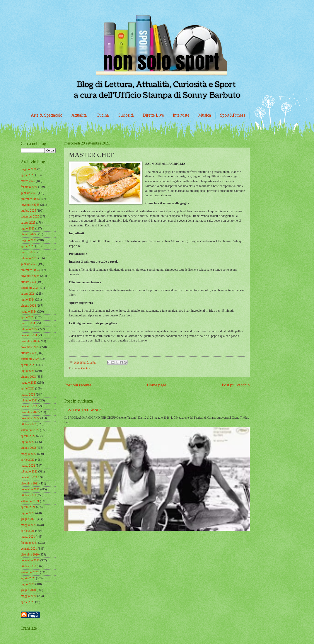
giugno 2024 (28, 306)
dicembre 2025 (30, 199)
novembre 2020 (30, 560)
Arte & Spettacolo (47, 115)
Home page (157, 385)
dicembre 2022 (30, 412)
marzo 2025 (28, 252)
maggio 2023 (29, 383)
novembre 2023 (30, 347)
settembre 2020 (30, 572)
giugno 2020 (28, 590)
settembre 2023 (30, 359)
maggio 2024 (29, 312)
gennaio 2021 (29, 549)
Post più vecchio (236, 385)
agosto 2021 (28, 507)
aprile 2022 (27, 460)
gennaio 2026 (29, 193)
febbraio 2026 (29, 187)
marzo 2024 (28, 323)
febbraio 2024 (29, 329)
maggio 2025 (29, 240)
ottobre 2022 (28, 424)
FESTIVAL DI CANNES (83, 410)
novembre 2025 (30, 205)
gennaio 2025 (29, 264)
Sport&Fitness (233, 115)
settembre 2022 (30, 430)
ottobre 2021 (28, 495)
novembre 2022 (30, 418)
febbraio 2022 (29, 472)
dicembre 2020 (30, 555)
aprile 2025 (27, 246)
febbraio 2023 (29, 400)
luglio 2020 (28, 584)
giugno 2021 (28, 519)
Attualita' (80, 115)
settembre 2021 (30, 501)
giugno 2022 (28, 448)
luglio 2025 (28, 229)
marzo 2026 (28, 181)
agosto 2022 (28, 436)
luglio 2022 (28, 442)
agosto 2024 (28, 294)
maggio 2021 (29, 525)
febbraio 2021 (29, 543)
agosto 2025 (28, 223)
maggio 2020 (29, 596)
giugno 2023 (28, 377)
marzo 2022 (28, 466)
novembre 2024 (30, 276)
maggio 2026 (29, 169)
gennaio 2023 (29, 406)
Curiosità (126, 115)
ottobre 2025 (28, 211)
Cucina (103, 115)
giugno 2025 (28, 234)
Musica (205, 115)
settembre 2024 (30, 288)
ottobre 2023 (28, 353)
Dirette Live (153, 115)
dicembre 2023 (30, 341)
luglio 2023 (28, 371)
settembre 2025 (30, 217)
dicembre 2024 (30, 270)
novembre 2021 (30, 489)
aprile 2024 (27, 317)
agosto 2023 (28, 365)
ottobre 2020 (28, 566)
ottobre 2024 (28, 282)
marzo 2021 (28, 537)
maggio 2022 (29, 454)
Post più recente (78, 385)
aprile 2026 (27, 175)
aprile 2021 (27, 531)
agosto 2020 (28, 578)
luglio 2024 (28, 300)
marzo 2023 (28, 395)
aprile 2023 (27, 388)
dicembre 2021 (30, 483)
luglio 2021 (28, 513)
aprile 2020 (27, 602)
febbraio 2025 (29, 258)
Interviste (181, 115)
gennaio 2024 (29, 335)
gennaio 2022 (29, 477)
